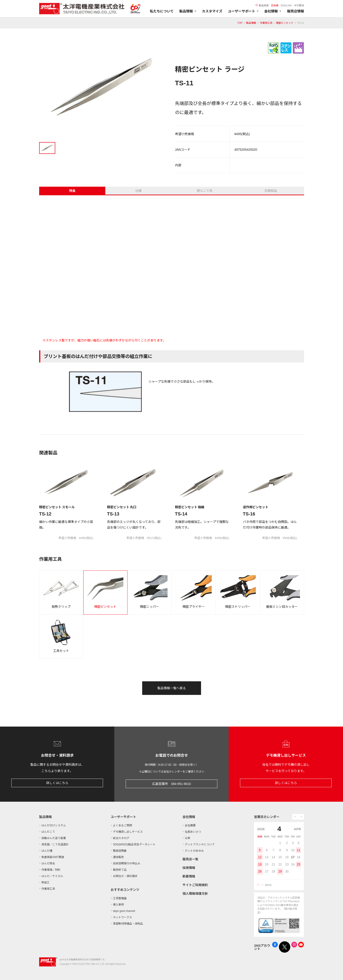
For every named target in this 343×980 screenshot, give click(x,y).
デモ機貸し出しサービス (128, 832)
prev (295, 817)
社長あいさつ (193, 832)
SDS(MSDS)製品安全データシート (134, 844)
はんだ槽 (47, 851)
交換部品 (271, 191)
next (301, 817)
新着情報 (189, 876)
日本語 (275, 5)
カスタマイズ (212, 11)
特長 (72, 191)
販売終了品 (120, 870)
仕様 (138, 191)
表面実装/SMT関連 (53, 857)
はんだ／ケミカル (52, 876)
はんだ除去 (48, 863)
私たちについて (162, 11)
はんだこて (48, 832)
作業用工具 (266, 23)
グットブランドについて (200, 844)
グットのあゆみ (194, 851)
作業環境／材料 (51, 870)
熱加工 (46, 882)
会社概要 (190, 825)
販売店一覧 (190, 859)
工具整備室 (120, 898)
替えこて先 (205, 191)
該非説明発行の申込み (127, 863)
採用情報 (189, 868)
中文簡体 (299, 5)
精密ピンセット (285, 23)
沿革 (187, 838)
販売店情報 (296, 11)
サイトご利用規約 (195, 885)
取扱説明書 (120, 851)
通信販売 (118, 857)
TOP (240, 23)
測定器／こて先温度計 (55, 844)
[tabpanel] (104, 89)
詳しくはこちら (57, 783)
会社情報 (189, 817)
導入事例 (118, 905)
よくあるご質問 (122, 825)
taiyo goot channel (124, 911)
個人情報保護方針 (195, 894)
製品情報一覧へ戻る (172, 688)
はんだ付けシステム (54, 825)
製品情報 (251, 23)
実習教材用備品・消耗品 (128, 924)
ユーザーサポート (123, 817)
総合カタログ (121, 838)
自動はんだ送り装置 (54, 838)
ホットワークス (122, 917)
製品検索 (262, 5)
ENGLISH (286, 5)
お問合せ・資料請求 (125, 876)
